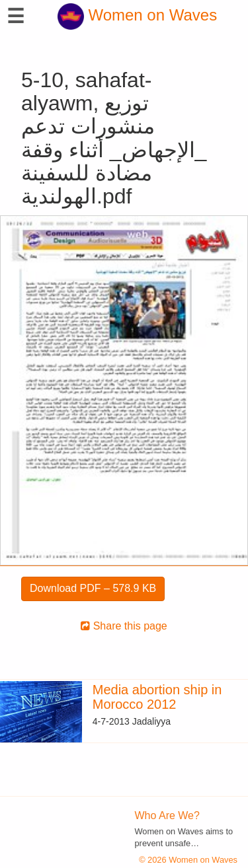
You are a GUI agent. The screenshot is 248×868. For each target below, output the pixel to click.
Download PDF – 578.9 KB (93, 588)
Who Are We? (167, 815)
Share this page (124, 626)
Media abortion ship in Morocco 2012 (157, 697)
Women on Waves (137, 15)
